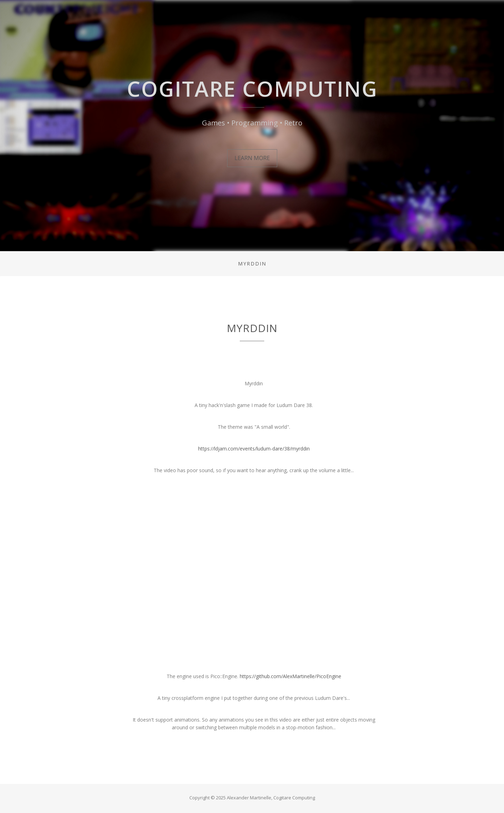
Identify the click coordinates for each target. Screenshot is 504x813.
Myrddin (252, 264)
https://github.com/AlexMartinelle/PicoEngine (290, 676)
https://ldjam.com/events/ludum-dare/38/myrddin (254, 449)
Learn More (252, 158)
